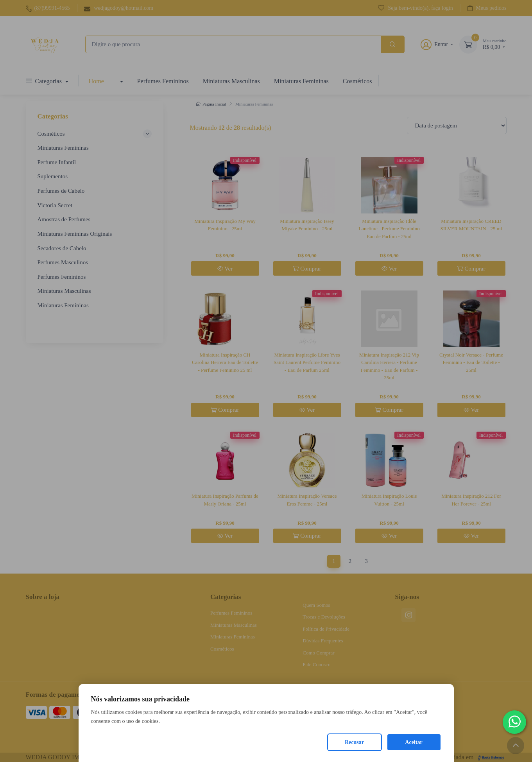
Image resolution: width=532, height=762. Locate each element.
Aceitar (414, 742)
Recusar (354, 742)
